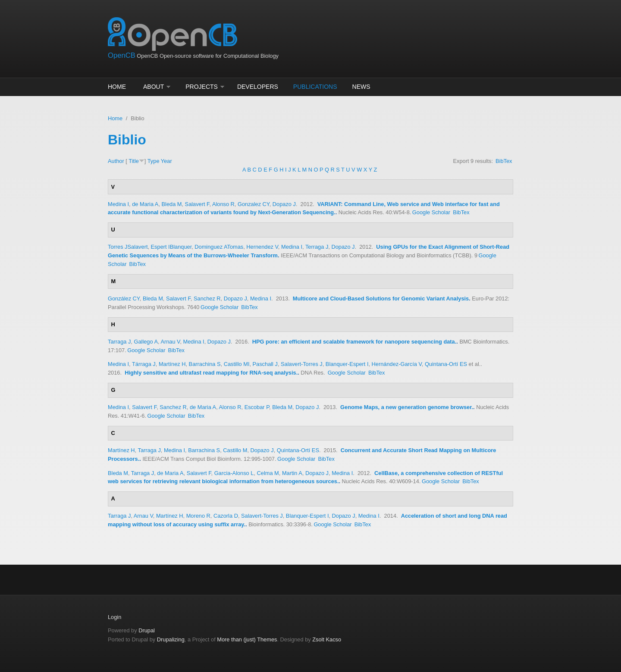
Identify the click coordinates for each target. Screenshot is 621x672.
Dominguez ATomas (219, 247)
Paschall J (265, 364)
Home (117, 87)
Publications (315, 87)
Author (116, 161)
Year (166, 161)
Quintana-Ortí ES (446, 364)
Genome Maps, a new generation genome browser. (407, 407)
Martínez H (172, 364)
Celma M (268, 473)
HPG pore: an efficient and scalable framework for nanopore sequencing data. (354, 342)
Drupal (147, 630)
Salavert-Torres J (302, 364)
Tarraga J (119, 342)
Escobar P (257, 407)
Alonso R (223, 204)
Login (114, 617)
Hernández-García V (397, 364)
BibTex (504, 161)
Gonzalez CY (254, 204)
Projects (202, 87)
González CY (124, 298)
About (154, 87)
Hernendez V (262, 247)
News (361, 87)
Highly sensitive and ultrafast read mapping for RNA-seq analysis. (211, 373)
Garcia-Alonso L (234, 473)
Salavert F (197, 204)
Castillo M (235, 450)
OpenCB (122, 55)
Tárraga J (144, 364)
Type (154, 161)
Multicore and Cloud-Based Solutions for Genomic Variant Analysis (381, 298)
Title (134, 161)
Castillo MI (237, 364)
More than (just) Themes (247, 639)
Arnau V (170, 342)
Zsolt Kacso (327, 639)
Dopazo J (284, 204)
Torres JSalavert (128, 247)
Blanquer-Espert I (347, 364)
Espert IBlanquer (171, 247)
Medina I (118, 204)
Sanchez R (207, 298)
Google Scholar (431, 212)
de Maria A (145, 204)
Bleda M (172, 204)
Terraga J (317, 247)
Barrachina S (205, 364)
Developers (258, 87)
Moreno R (198, 516)
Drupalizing (171, 639)
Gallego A (146, 342)
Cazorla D (226, 516)
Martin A (292, 473)
